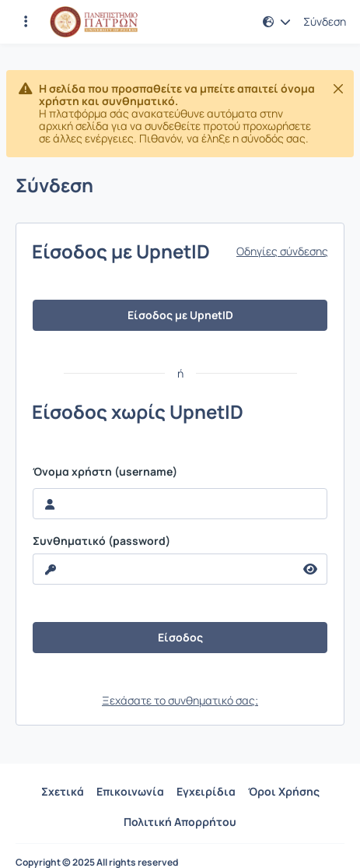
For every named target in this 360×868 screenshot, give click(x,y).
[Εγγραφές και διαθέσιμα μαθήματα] (26, 22)
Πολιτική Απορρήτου (180, 822)
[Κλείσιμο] (338, 89)
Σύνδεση (325, 22)
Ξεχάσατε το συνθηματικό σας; (180, 700)
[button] (277, 22)
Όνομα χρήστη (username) (105, 472)
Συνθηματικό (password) (101, 541)
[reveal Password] (164, 569)
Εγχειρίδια (206, 791)
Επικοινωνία (130, 791)
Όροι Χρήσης (284, 791)
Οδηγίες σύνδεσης (282, 251)
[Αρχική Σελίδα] (94, 22)
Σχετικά (63, 791)
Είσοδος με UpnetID (180, 315)
